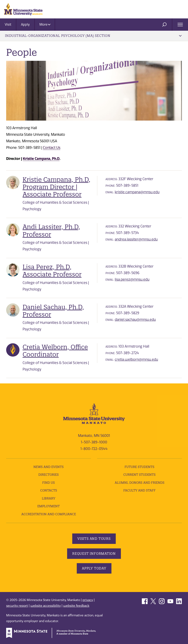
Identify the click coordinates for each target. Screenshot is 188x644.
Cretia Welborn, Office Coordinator (55, 351)
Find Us (49, 483)
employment (49, 506)
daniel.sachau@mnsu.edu (135, 320)
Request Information (94, 554)
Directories (49, 475)
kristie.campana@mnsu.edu (137, 192)
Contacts (49, 490)
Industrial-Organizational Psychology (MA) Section (93, 36)
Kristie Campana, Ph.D (41, 159)
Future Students (139, 467)
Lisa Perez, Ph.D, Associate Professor (52, 271)
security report (17, 606)
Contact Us (52, 148)
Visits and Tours (94, 539)
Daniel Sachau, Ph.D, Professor (53, 311)
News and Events (49, 467)
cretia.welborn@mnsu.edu (136, 359)
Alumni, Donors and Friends (140, 483)
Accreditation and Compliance (49, 514)
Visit (8, 24)
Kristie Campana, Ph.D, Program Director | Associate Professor (56, 187)
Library (49, 498)
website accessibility (46, 606)
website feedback (76, 606)
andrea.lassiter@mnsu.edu (136, 239)
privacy (88, 600)
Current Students (139, 475)
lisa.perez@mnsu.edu (132, 279)
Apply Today (94, 568)
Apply (25, 24)
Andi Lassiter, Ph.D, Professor (51, 230)
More (45, 24)
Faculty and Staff (139, 490)
